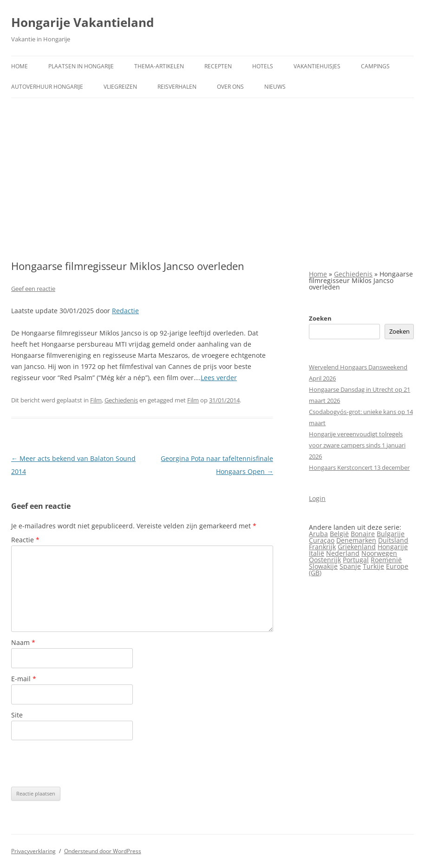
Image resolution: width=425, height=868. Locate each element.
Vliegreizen (120, 87)
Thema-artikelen (159, 66)
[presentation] (82, 763)
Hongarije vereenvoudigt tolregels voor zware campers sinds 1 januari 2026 (357, 445)
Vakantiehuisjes (317, 66)
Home (20, 66)
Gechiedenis (121, 400)
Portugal (356, 560)
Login (317, 498)
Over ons (230, 87)
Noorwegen (379, 553)
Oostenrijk (325, 560)
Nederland (343, 553)
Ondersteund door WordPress (103, 851)
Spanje (350, 566)
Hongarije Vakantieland (82, 22)
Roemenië (386, 560)
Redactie (125, 311)
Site (17, 715)
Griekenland (357, 547)
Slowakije (323, 566)
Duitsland (393, 540)
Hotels (263, 66)
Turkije (373, 566)
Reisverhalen (177, 87)
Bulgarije (391, 534)
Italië (317, 553)
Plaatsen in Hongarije (81, 66)
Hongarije (393, 547)
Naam (23, 642)
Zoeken (320, 318)
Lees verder (219, 378)
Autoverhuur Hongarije (47, 87)
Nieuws (275, 87)
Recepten (218, 66)
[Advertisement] (212, 179)
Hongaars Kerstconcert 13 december (359, 467)
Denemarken (356, 540)
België (339, 534)
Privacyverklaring (33, 851)
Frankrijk (322, 547)
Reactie (25, 540)
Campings (375, 66)
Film (96, 400)
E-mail (24, 679)
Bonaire (363, 534)
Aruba (318, 534)
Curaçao (322, 540)
